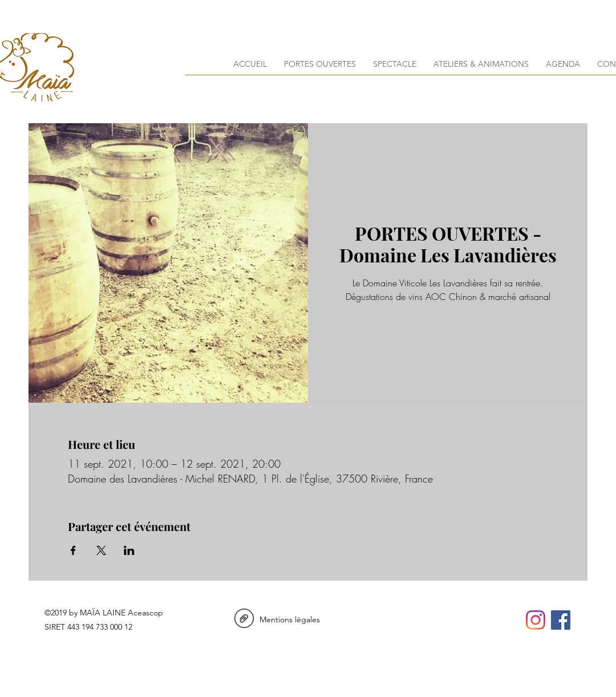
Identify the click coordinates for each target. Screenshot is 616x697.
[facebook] (561, 620)
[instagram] (536, 620)
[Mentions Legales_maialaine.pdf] (244, 620)
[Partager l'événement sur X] (101, 550)
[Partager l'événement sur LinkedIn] (129, 550)
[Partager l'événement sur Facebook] (73, 550)
